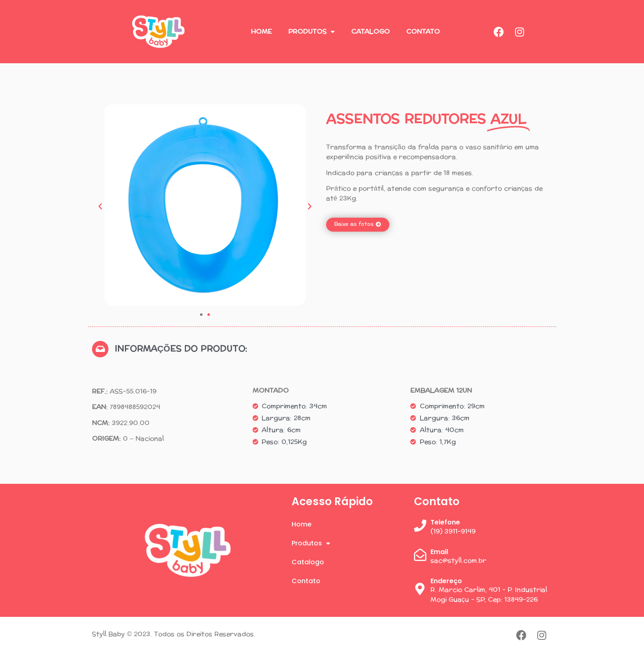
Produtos (312, 32)
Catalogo (370, 31)
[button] (100, 207)
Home (261, 31)
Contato (423, 31)
